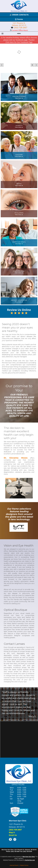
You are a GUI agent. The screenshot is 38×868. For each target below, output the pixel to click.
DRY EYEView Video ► (19, 185)
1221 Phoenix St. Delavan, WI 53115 (19, 24)
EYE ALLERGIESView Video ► (19, 214)
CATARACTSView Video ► (19, 126)
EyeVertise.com (30, 860)
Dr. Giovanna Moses (16, 458)
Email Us (13, 835)
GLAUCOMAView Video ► (19, 155)
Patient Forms (24, 865)
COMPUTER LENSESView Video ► (19, 272)
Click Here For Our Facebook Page (19, 42)
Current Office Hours (19, 30)
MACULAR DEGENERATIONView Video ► (19, 301)
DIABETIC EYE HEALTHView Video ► (19, 243)
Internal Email (14, 865)
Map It (12, 832)
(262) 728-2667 (21, 28)
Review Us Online (19, 311)
